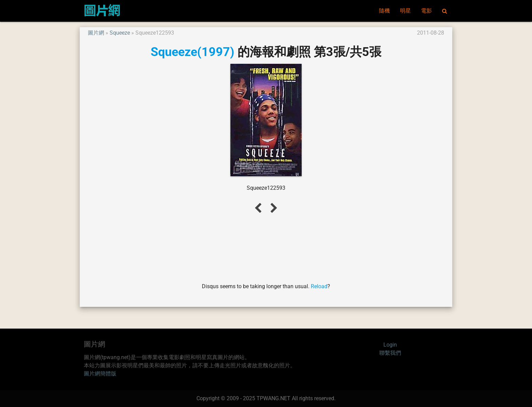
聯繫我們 (390, 353)
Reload (319, 286)
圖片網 (96, 33)
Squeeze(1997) (193, 52)
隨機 (384, 11)
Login (390, 345)
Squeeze (120, 33)
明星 (405, 11)
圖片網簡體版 (100, 374)
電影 (426, 11)
